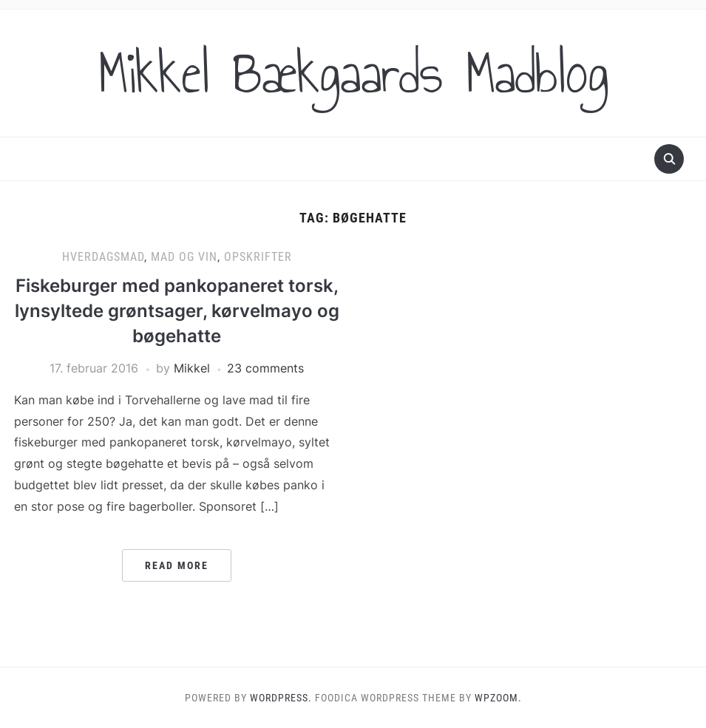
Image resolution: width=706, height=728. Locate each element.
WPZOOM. (498, 698)
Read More (177, 565)
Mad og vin (184, 257)
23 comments (265, 368)
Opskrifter (258, 257)
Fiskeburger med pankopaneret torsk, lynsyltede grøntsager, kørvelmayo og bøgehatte (177, 310)
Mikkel (192, 368)
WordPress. (281, 698)
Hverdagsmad (103, 257)
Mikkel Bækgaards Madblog (353, 73)
